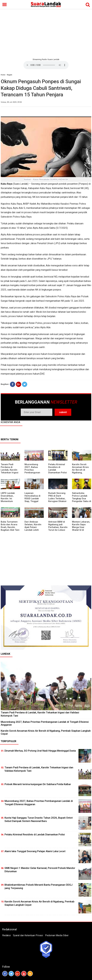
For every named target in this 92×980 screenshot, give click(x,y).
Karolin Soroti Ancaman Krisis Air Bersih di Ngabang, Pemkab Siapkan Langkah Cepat (81, 471)
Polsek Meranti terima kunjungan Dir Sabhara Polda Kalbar (38, 784)
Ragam (10, 75)
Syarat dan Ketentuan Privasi (28, 935)
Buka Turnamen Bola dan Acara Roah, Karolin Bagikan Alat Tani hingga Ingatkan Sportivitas (10, 529)
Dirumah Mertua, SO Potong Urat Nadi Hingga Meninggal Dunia (40, 751)
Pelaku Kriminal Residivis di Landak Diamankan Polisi (35, 834)
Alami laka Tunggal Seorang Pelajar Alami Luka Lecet (35, 851)
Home (3, 75)
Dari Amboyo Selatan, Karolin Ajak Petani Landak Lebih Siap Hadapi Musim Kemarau (33, 529)
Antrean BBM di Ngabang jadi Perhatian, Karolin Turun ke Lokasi (58, 526)
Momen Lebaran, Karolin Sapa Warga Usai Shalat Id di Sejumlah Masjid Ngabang (81, 529)
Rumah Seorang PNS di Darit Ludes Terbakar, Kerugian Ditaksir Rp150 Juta (57, 499)
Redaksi (7, 935)
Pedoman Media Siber (57, 935)
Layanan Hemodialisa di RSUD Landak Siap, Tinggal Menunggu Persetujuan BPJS (34, 500)
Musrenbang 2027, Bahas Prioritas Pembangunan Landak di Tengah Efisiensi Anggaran (34, 473)
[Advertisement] (46, 33)
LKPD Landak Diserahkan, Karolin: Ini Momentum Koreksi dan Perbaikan (8, 500)
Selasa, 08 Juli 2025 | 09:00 (11, 102)
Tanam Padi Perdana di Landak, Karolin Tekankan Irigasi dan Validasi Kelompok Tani (10, 471)
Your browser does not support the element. (46, 65)
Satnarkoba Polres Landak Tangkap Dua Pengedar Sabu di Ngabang (82, 499)
